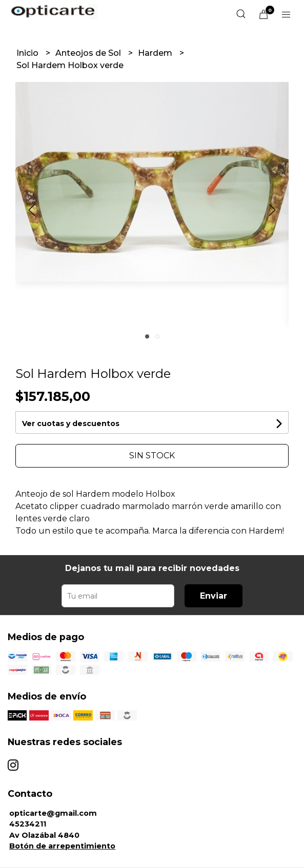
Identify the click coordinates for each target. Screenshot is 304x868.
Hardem (156, 53)
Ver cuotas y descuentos (71, 424)
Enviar (214, 596)
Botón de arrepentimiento (62, 846)
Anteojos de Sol (89, 53)
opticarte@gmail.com (53, 813)
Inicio (28, 53)
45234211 (28, 824)
